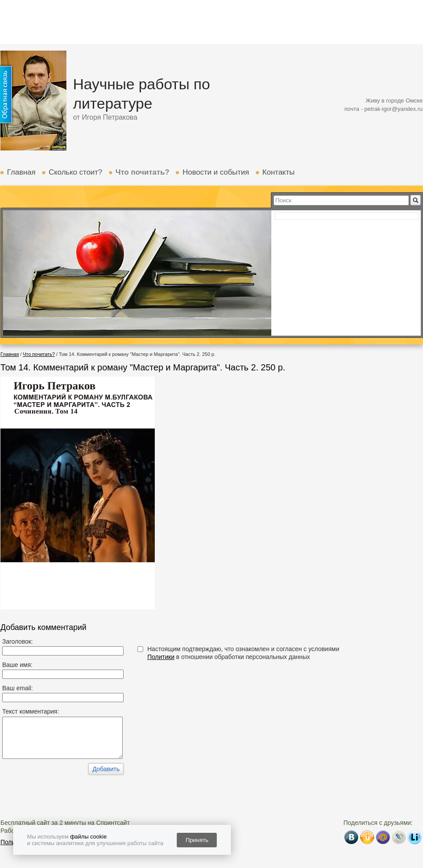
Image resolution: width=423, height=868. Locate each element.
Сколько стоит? (76, 172)
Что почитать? (143, 172)
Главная (21, 172)
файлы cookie (88, 837)
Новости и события (216, 172)
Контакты (279, 172)
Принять (197, 840)
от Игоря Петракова (105, 117)
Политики (161, 657)
